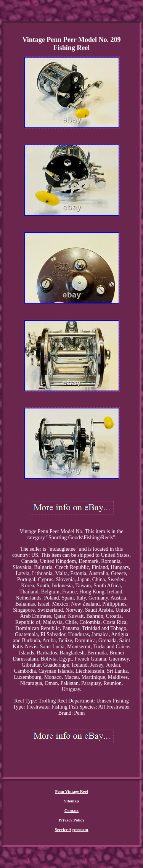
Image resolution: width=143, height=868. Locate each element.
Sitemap (71, 801)
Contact (71, 810)
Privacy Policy (72, 820)
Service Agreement (71, 829)
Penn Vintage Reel (71, 791)
